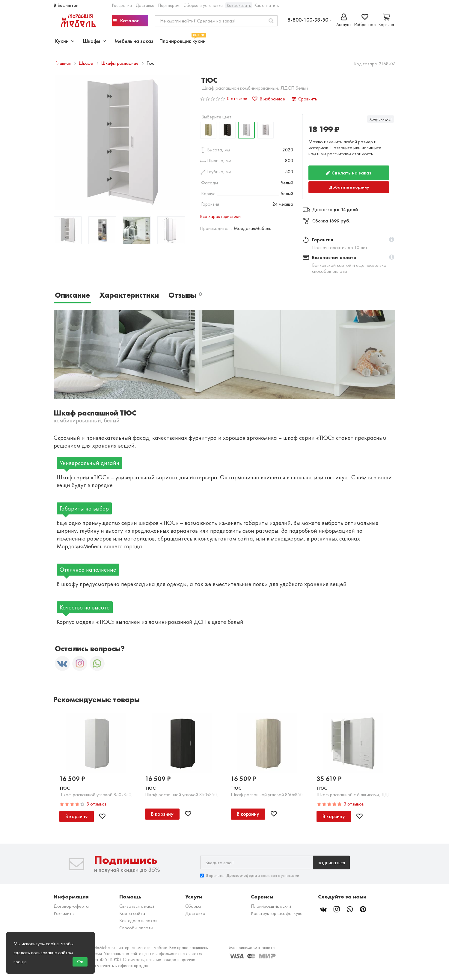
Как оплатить (267, 5)
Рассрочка (122, 5)
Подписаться (331, 862)
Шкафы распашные (120, 63)
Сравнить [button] (304, 99)
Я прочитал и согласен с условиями (250, 876)
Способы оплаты (136, 928)
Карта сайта (132, 913)
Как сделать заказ (138, 920)
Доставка (145, 5)
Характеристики (129, 295)
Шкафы (87, 63)
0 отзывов (237, 98)
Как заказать (239, 5)
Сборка (193, 906)
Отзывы (185, 295)
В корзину (77, 816)
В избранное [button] (269, 99)
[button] (392, 240)
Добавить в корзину (349, 187)
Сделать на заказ (349, 173)
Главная (64, 63)
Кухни (65, 41)
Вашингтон (66, 5)
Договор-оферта (71, 906)
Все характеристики (220, 216)
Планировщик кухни (183, 40)
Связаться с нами (137, 906)
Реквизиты (64, 913)
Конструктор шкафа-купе (277, 913)
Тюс (65, 788)
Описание (72, 295)
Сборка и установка (203, 5)
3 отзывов (97, 804)
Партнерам (169, 5)
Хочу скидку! (381, 119)
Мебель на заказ (134, 41)
